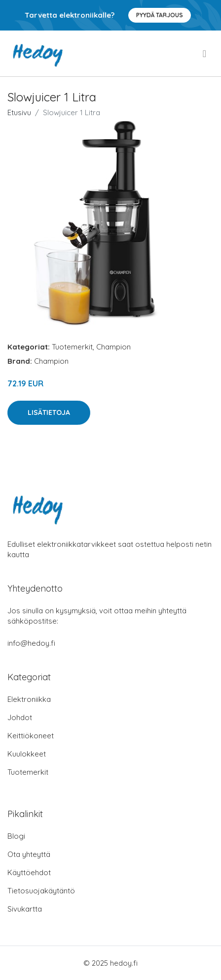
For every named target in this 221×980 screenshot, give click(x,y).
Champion (113, 347)
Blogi (16, 836)
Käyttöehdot (29, 872)
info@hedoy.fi (31, 643)
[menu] (205, 54)
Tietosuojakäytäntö (41, 891)
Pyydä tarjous (160, 15)
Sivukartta (25, 909)
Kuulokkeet (27, 754)
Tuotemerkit (72, 347)
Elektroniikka (29, 699)
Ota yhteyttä (29, 854)
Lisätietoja (49, 412)
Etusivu (19, 112)
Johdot (20, 717)
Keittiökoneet (31, 736)
